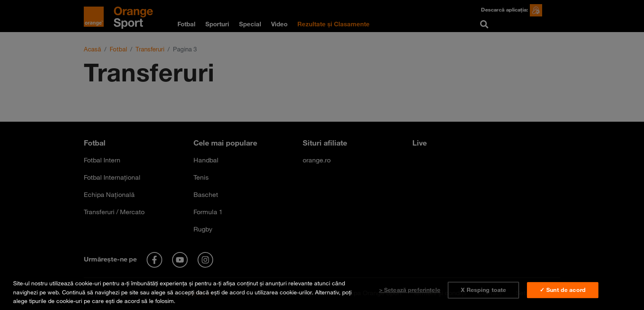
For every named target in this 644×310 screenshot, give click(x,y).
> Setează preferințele (410, 290)
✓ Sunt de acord (563, 290)
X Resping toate (483, 290)
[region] (322, 290)
